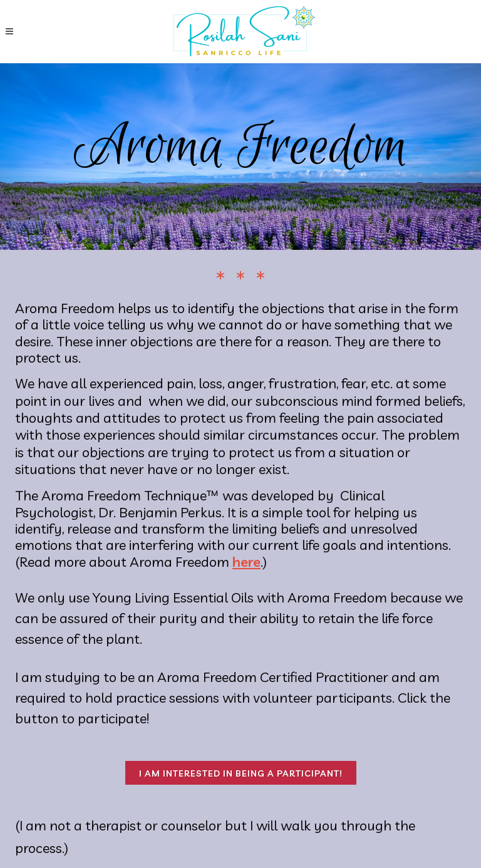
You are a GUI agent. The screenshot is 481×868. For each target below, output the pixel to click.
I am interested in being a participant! (241, 773)
